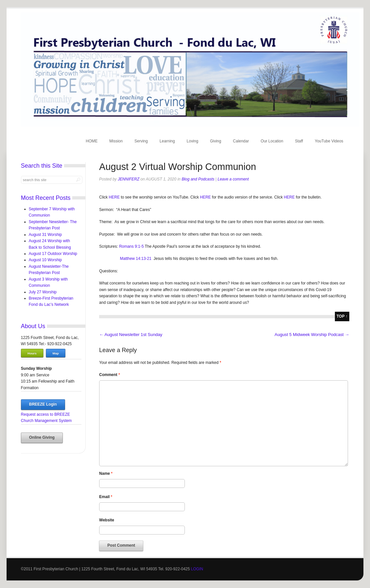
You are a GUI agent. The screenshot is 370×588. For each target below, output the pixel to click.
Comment (109, 375)
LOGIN (197, 569)
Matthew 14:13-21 (136, 259)
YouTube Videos (329, 141)
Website (107, 520)
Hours (32, 353)
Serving (141, 141)
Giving (216, 141)
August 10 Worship (45, 260)
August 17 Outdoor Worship (53, 254)
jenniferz (129, 179)
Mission (116, 141)
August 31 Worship (45, 235)
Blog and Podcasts (198, 179)
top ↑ (342, 316)
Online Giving (42, 437)
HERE (115, 197)
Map (56, 353)
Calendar (241, 141)
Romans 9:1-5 (131, 246)
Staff (299, 141)
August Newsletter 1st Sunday (131, 335)
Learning (167, 141)
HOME (92, 141)
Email (106, 497)
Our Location (272, 141)
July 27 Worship (43, 292)
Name (106, 473)
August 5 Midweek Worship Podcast (312, 335)
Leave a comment (233, 179)
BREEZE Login (43, 404)
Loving (193, 141)
